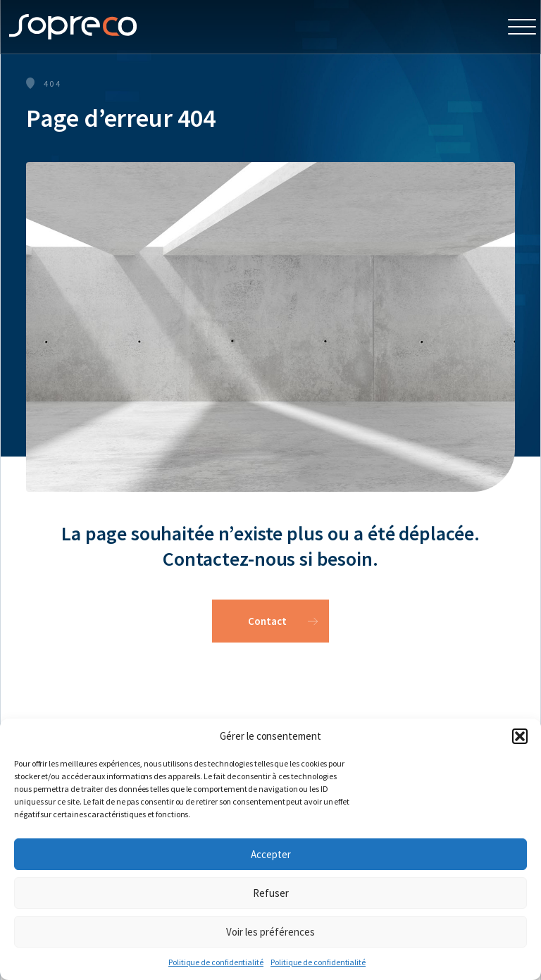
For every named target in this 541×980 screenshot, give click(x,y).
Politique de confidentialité (216, 962)
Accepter (271, 854)
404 (52, 83)
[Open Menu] (522, 27)
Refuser (271, 893)
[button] (520, 736)
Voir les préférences (270, 932)
